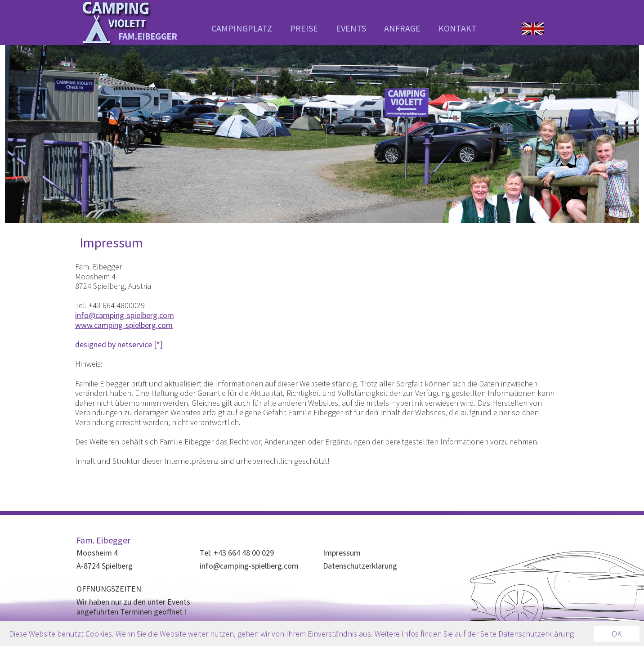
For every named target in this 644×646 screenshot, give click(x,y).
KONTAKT (458, 28)
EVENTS (351, 28)
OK (617, 634)
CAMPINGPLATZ (242, 28)
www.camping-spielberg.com (124, 325)
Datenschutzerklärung (360, 566)
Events (179, 602)
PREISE (304, 28)
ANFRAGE (402, 28)
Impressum (342, 553)
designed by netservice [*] (119, 344)
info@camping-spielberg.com (125, 315)
